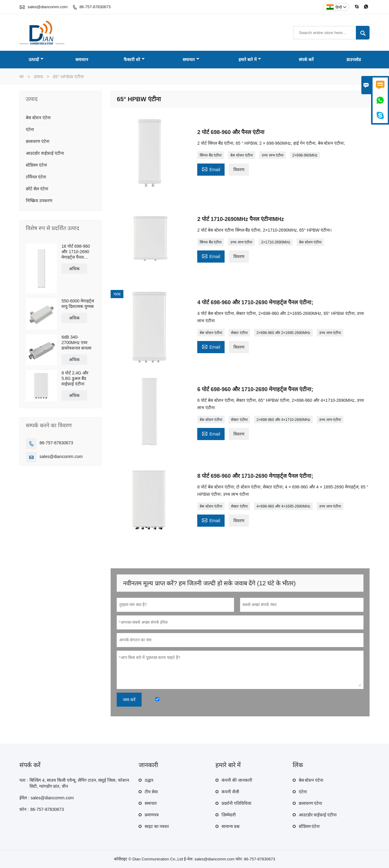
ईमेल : (24, 798)
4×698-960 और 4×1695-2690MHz (283, 506)
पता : (24, 780)
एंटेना (30, 129)
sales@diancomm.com (48, 7)
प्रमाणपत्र (152, 815)
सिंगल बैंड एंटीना (211, 155)
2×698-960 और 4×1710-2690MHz (283, 420)
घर (22, 77)
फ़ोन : (24, 809)
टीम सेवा (151, 792)
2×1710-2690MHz (276, 242)
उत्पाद (38, 77)
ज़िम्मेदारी (229, 815)
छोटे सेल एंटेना (37, 189)
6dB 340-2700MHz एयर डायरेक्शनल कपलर (76, 343)
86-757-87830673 (95, 7)
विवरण (239, 170)
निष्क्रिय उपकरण (39, 201)
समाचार (191, 60)
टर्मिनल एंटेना (36, 177)
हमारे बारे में (250, 60)
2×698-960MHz (305, 155)
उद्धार (149, 780)
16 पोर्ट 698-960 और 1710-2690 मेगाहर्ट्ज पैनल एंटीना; (76, 252)
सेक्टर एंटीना (239, 333)
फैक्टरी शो (134, 60)
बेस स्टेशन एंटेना (38, 118)
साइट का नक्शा (157, 826)
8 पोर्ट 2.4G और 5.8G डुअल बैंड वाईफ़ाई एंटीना (75, 378)
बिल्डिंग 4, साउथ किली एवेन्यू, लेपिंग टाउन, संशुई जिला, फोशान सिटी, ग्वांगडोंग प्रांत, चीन (79, 783)
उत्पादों (36, 60)
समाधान (82, 60)
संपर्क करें (306, 60)
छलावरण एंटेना (38, 141)
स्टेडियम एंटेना (36, 165)
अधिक (74, 269)
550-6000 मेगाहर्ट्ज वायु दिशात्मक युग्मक (78, 304)
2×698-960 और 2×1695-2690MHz (283, 333)
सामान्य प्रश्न (231, 826)
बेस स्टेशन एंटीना (242, 155)
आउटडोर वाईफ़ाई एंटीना (45, 153)
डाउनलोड (354, 60)
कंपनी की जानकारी (237, 780)
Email (211, 169)
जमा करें (129, 700)
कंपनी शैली (230, 792)
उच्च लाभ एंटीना (273, 155)
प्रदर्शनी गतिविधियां (236, 803)
